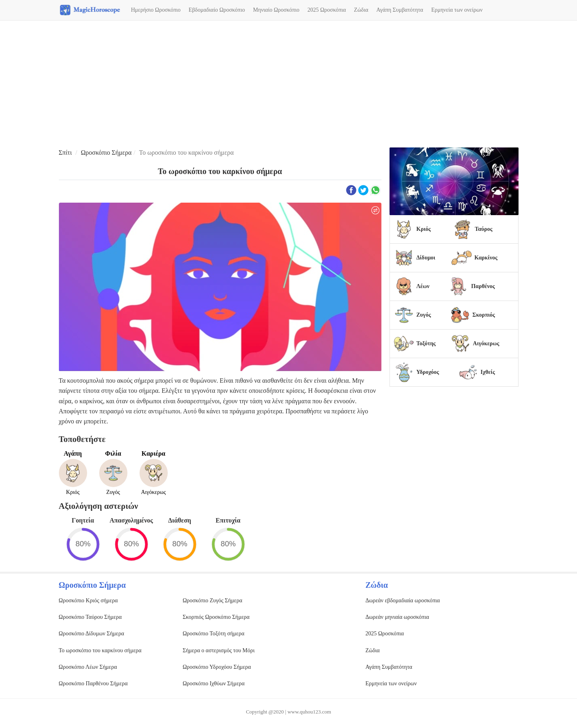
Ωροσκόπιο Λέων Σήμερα (88, 667)
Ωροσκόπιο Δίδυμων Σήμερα (92, 634)
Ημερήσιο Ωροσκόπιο (156, 10)
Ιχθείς (488, 372)
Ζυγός (424, 315)
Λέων (423, 286)
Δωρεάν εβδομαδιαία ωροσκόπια (403, 600)
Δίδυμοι (426, 258)
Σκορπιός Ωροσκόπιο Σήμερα (216, 617)
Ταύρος (484, 229)
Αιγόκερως (486, 343)
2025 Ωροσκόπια (326, 10)
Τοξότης (426, 343)
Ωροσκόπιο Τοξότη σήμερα (214, 634)
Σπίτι (65, 152)
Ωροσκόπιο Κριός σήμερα (89, 600)
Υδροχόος (428, 372)
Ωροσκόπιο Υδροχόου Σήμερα (217, 667)
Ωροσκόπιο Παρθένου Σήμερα (93, 683)
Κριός (424, 229)
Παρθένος (483, 286)
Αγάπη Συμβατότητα (400, 10)
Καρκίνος (486, 258)
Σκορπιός (484, 315)
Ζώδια (361, 10)
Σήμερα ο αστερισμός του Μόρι (219, 650)
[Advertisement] (289, 85)
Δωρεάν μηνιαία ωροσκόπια (397, 617)
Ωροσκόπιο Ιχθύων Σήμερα (214, 683)
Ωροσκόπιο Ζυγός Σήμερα (212, 600)
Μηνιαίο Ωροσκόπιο (276, 10)
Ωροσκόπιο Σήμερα (106, 152)
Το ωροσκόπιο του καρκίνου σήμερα (100, 650)
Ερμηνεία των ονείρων (457, 10)
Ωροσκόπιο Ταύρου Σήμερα (90, 617)
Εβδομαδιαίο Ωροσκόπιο (217, 10)
